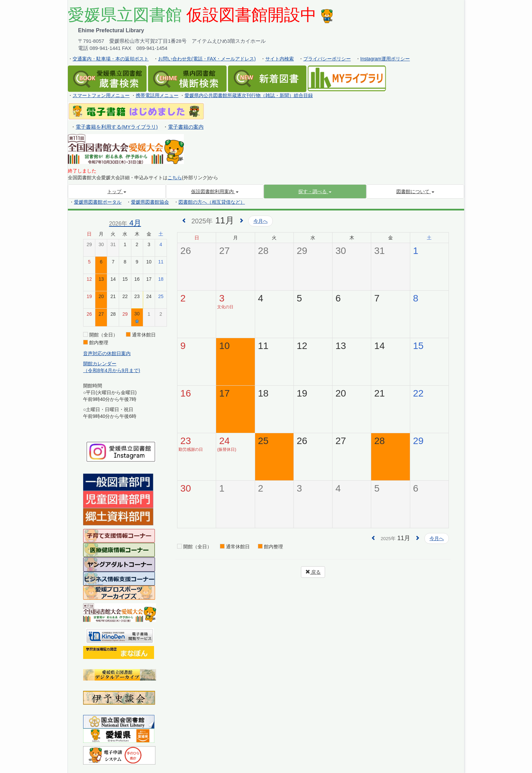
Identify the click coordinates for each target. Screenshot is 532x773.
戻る (313, 572)
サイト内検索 (280, 59)
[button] (315, 191)
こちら (175, 178)
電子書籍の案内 (186, 127)
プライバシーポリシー (327, 59)
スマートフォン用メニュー (101, 95)
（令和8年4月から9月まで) (112, 370)
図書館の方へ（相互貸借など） (212, 202)
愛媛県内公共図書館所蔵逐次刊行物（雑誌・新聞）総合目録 (249, 95)
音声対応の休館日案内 (107, 353)
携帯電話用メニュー (157, 95)
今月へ (261, 221)
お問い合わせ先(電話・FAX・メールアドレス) (207, 59)
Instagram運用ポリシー (385, 59)
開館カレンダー (100, 364)
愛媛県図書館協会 (150, 202)
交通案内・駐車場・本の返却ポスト (111, 59)
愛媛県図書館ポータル (98, 202)
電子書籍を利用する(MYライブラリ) (117, 127)
